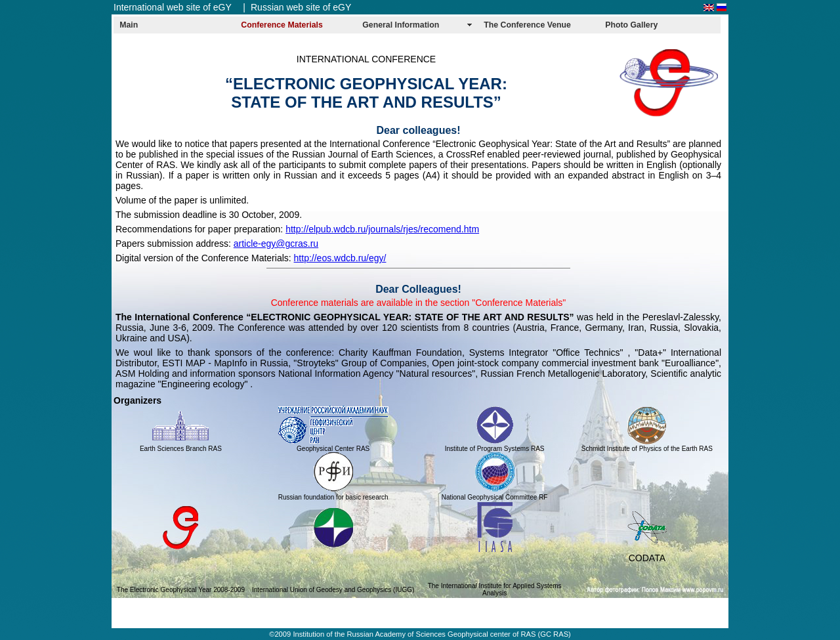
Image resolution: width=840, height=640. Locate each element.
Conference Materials (282, 25)
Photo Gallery (631, 25)
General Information (401, 25)
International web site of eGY (173, 7)
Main (129, 25)
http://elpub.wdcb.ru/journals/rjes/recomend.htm (382, 229)
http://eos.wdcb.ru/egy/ (340, 258)
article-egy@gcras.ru (276, 244)
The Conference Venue (527, 25)
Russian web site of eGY (301, 7)
